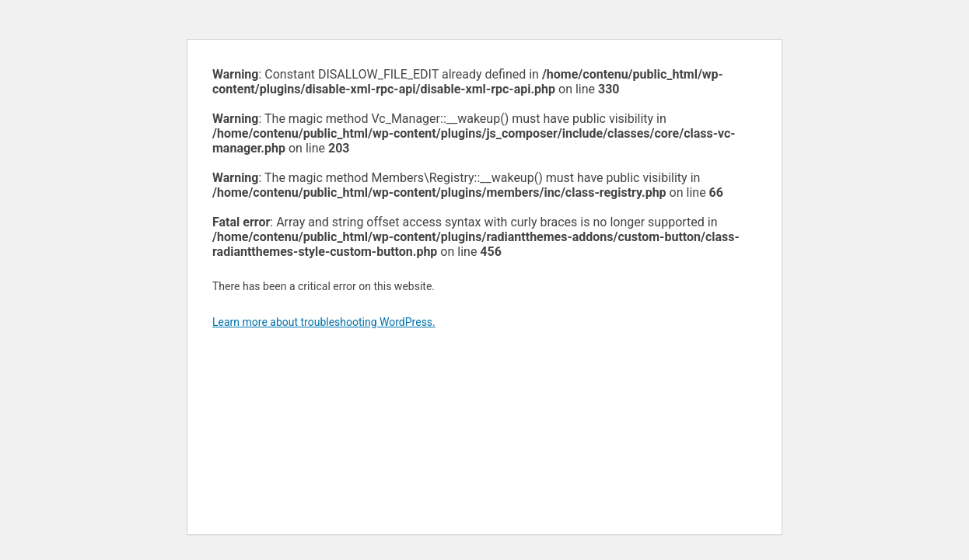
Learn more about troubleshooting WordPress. (324, 322)
